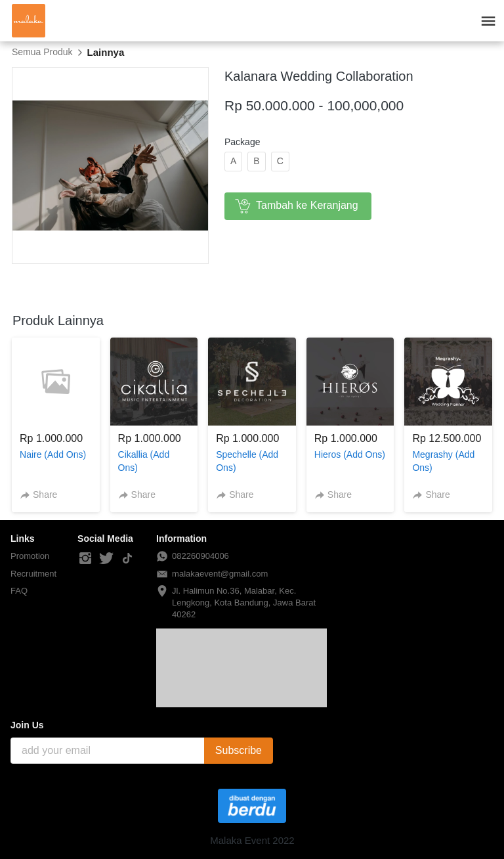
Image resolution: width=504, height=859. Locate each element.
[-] (85, 559)
